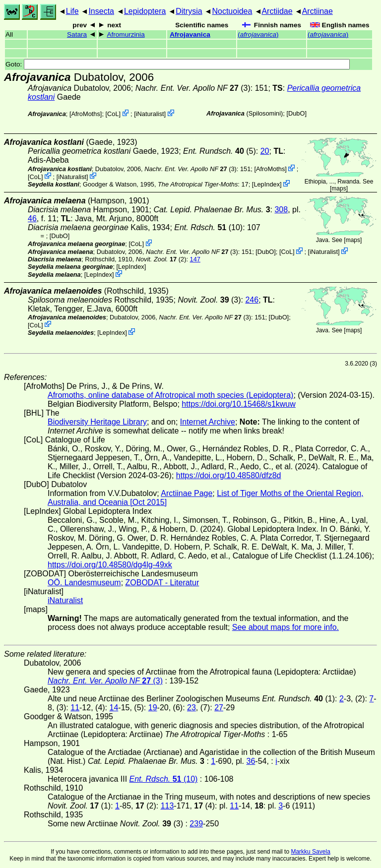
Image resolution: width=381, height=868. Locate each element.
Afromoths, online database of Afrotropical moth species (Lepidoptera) (170, 395)
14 (114, 708)
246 (252, 300)
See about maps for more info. (286, 627)
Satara (77, 34)
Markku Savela (310, 852)
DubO (296, 113)
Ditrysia (189, 11)
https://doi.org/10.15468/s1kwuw (238, 404)
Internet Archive (208, 422)
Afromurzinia (126, 34)
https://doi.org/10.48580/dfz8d (229, 475)
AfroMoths (86, 114)
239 (196, 824)
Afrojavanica (190, 34)
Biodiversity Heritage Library (97, 422)
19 (153, 708)
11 (75, 708)
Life (72, 11)
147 (195, 259)
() (258, 34)
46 (32, 218)
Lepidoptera (145, 11)
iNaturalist (150, 114)
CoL (113, 114)
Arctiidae (277, 11)
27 (219, 708)
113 (167, 806)
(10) (208, 227)
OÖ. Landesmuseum (84, 583)
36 (251, 761)
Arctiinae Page (187, 493)
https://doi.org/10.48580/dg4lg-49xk (110, 565)
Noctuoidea (232, 11)
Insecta (101, 11)
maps (339, 188)
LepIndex (267, 184)
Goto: (178, 64)
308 (281, 210)
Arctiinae (317, 11)
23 (191, 708)
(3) (193, 88)
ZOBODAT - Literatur (162, 583)
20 (265, 151)
